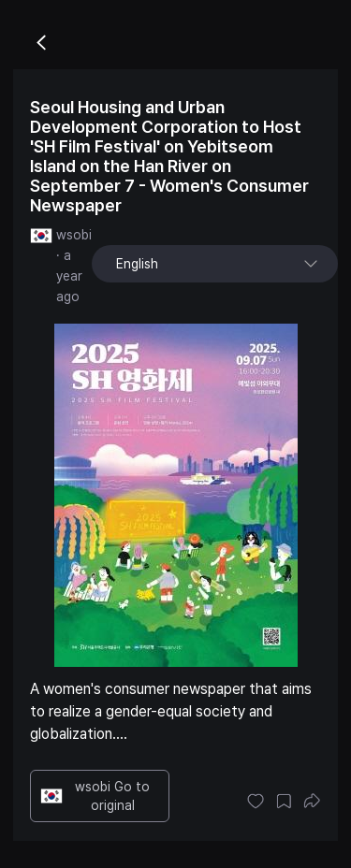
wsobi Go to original (95, 796)
